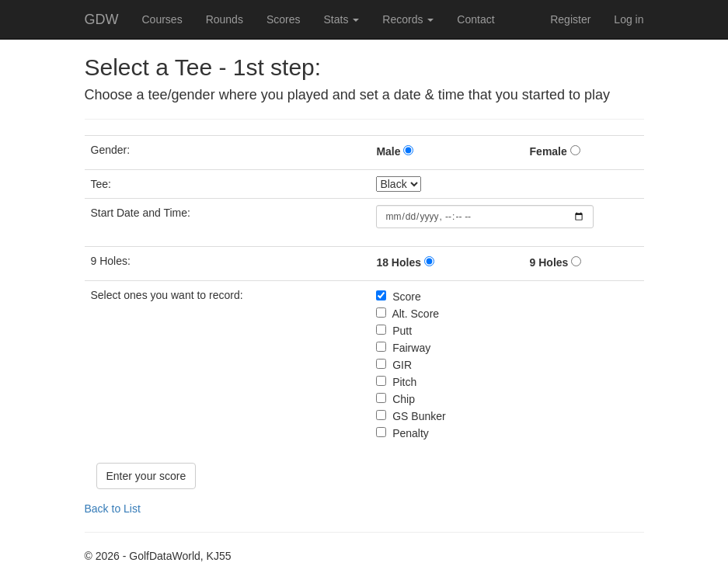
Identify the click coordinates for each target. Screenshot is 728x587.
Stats (341, 19)
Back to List (113, 509)
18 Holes (399, 262)
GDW (102, 19)
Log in (629, 19)
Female (549, 151)
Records (408, 19)
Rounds (225, 19)
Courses (162, 19)
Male (388, 151)
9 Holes (549, 262)
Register (570, 19)
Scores (284, 19)
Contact (475, 19)
